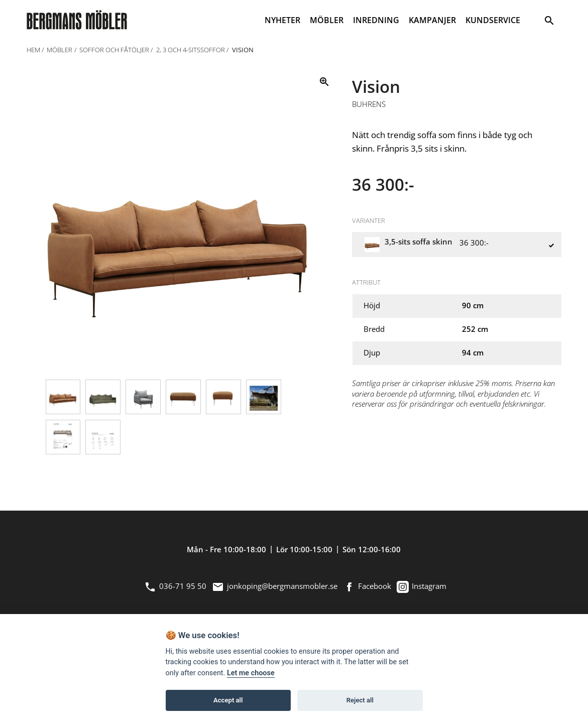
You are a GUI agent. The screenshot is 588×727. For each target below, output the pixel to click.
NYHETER (282, 20)
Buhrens (369, 104)
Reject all (360, 700)
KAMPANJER (432, 20)
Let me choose (251, 673)
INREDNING (376, 20)
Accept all (228, 700)
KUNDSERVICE (493, 20)
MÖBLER (327, 20)
